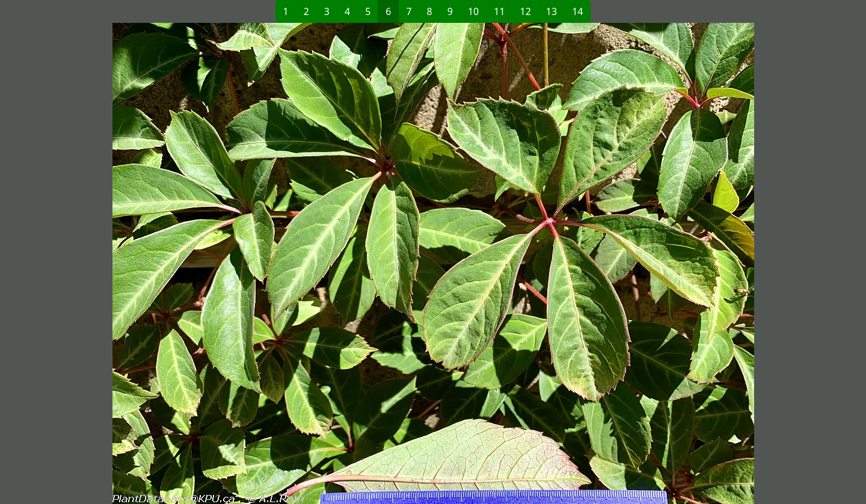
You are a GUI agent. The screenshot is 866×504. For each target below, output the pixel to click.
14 (577, 11)
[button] (238, 263)
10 (473, 11)
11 (499, 11)
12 (526, 11)
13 (551, 11)
